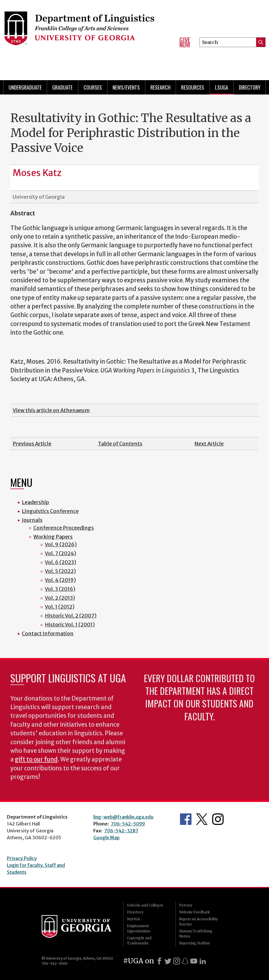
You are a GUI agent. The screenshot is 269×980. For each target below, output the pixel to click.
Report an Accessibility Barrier (199, 922)
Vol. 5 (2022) (60, 571)
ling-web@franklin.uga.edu (123, 817)
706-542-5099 (128, 824)
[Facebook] (159, 961)
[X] (168, 961)
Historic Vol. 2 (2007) (71, 616)
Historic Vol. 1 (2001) (70, 625)
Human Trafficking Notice (196, 934)
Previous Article (32, 444)
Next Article (209, 444)
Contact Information (48, 633)
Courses (93, 87)
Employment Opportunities (139, 928)
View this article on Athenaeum (51, 410)
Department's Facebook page (186, 819)
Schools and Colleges (145, 905)
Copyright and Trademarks (139, 941)
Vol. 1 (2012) (60, 607)
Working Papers (53, 537)
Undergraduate (25, 87)
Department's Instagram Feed (218, 819)
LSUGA (222, 87)
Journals (32, 520)
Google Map (107, 838)
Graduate (62, 87)
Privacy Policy (22, 858)
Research (160, 87)
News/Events (126, 87)
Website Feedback (195, 912)
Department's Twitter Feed (202, 819)
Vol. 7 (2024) (60, 553)
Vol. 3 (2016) (60, 589)
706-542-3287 (121, 831)
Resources (193, 87)
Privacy (186, 905)
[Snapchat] (185, 961)
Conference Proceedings (64, 528)
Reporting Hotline (195, 943)
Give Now (185, 42)
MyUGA (133, 919)
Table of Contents (120, 444)
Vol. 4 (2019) (60, 580)
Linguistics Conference (50, 511)
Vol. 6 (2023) (60, 562)
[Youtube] (194, 961)
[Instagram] (177, 961)
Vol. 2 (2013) (60, 598)
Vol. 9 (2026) (61, 544)
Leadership (35, 502)
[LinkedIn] (203, 961)
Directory (250, 87)
